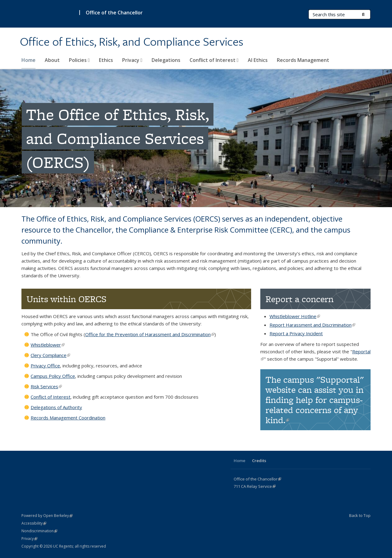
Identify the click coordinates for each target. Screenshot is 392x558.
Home (28, 60)
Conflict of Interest (214, 60)
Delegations (166, 60)
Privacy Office (45, 366)
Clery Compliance (50, 355)
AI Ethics (258, 60)
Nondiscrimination (39, 531)
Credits (259, 461)
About (52, 60)
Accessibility (34, 523)
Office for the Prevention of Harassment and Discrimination (150, 334)
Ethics (106, 60)
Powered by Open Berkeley (47, 516)
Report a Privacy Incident (296, 333)
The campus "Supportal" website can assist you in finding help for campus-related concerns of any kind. (315, 400)
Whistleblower (48, 345)
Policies (79, 60)
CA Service (255, 486)
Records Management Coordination (68, 418)
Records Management (303, 60)
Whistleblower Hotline (295, 316)
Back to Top (360, 515)
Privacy (132, 60)
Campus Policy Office (53, 376)
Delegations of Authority (56, 407)
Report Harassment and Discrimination (312, 325)
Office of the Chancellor (114, 13)
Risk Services (46, 386)
